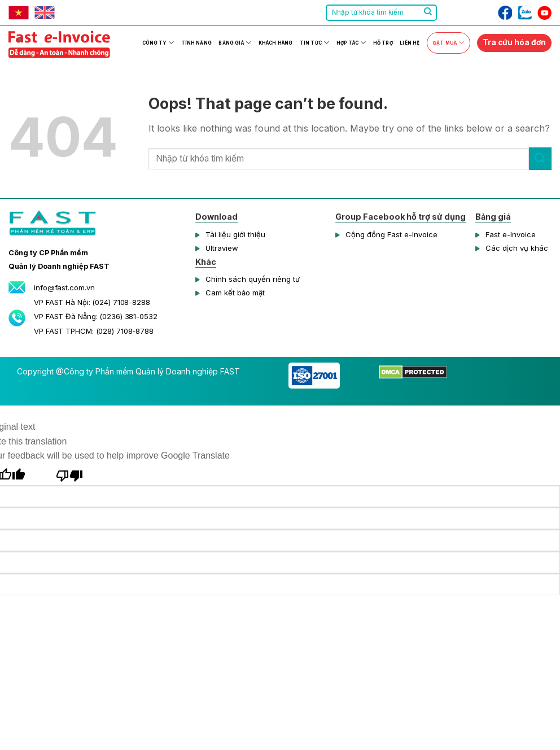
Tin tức (314, 43)
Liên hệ (410, 43)
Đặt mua (449, 43)
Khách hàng (276, 43)
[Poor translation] (70, 474)
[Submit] (428, 13)
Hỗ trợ (383, 43)
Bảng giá (235, 43)
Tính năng (196, 43)
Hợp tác (351, 43)
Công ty (158, 43)
